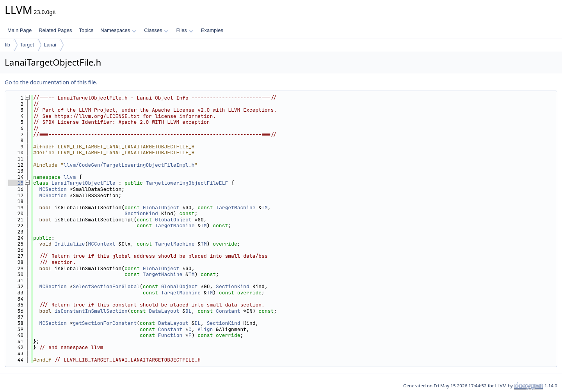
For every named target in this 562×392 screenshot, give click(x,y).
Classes (156, 30)
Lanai (50, 45)
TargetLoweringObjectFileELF (187, 183)
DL (189, 311)
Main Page (20, 30)
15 (16, 183)
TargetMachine (236, 208)
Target (27, 45)
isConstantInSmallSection (91, 311)
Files (184, 30)
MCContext (101, 244)
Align (205, 329)
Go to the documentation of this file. (51, 82)
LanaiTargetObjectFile (84, 183)
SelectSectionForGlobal (106, 286)
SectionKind (141, 213)
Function (170, 335)
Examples (212, 30)
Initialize (70, 244)
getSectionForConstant (105, 323)
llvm (70, 177)
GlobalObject (161, 208)
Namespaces (118, 30)
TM (265, 208)
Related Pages (55, 30)
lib (8, 45)
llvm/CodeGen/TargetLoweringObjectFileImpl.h (129, 165)
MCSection (53, 189)
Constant (228, 311)
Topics (86, 30)
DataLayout (164, 311)
